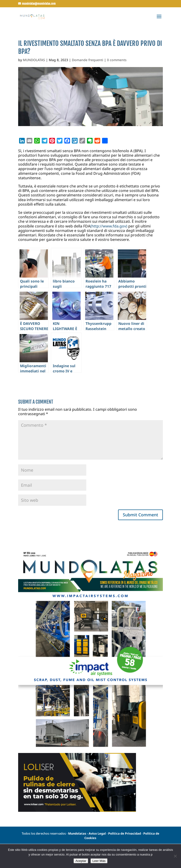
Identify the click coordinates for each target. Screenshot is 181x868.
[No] (175, 856)
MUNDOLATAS (34, 60)
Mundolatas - (78, 833)
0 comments (117, 60)
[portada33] (90, 751)
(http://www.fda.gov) (109, 226)
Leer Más (99, 861)
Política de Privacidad (125, 833)
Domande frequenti (88, 60)
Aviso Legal (97, 833)
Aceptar (81, 861)
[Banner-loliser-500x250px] (77, 810)
